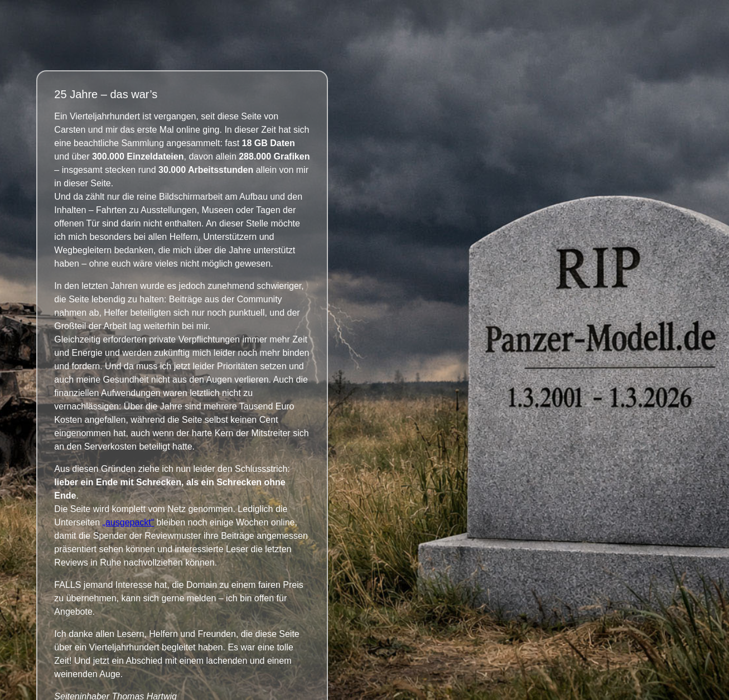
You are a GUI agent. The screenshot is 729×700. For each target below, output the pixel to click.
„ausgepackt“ (129, 522)
